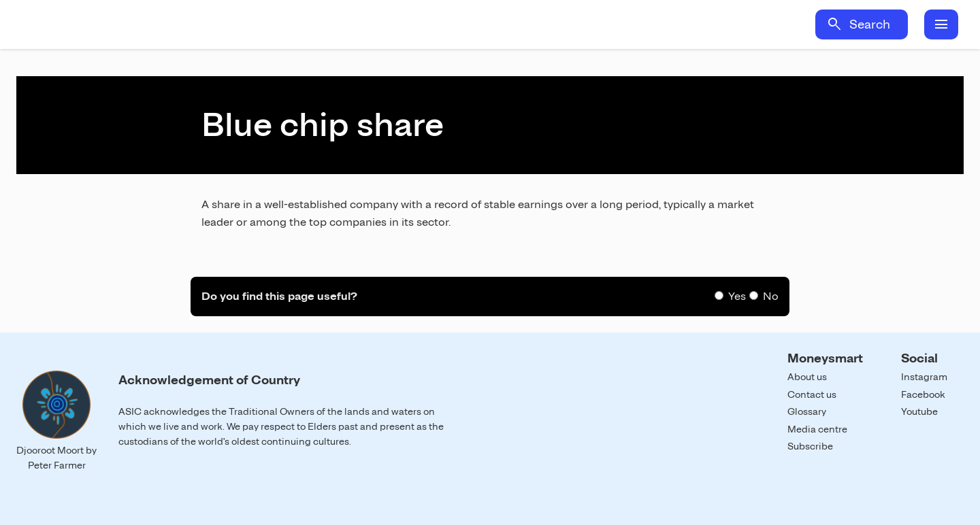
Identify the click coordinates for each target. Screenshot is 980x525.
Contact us (812, 394)
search (834, 24)
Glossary (807, 411)
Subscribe (810, 446)
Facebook (923, 394)
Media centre (817, 429)
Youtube (919, 411)
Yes (737, 296)
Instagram (924, 377)
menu (941, 24)
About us (807, 377)
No (771, 296)
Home (142, 24)
